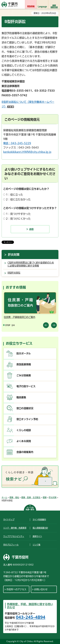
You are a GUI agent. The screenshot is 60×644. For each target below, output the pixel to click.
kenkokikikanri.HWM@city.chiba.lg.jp (27, 152)
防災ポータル (24, 353)
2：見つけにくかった (18, 219)
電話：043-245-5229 (17, 143)
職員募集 (21, 397)
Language (42, 6)
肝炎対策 (14, 255)
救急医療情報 (24, 364)
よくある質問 (24, 441)
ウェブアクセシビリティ (14, 536)
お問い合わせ (41, 589)
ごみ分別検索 (24, 375)
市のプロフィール (11, 545)
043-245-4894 (31, 617)
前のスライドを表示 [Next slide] (54, 325)
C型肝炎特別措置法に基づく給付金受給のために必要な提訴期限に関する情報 (31, 264)
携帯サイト (37, 536)
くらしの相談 (24, 430)
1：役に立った (14, 195)
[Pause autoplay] (7, 325)
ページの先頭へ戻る (30, 509)
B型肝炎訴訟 (14, 273)
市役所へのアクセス (16, 589)
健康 (45, 497)
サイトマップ (9, 520)
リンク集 (36, 545)
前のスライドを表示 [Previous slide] (46, 325)
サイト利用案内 (39, 520)
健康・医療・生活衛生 (31, 497)
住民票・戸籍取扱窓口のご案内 (20, 317)
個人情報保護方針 (40, 528)
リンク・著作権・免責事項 (15, 528)
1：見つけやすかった (18, 214)
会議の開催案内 (25, 452)
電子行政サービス (26, 386)
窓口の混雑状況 (25, 408)
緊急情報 (31, 6)
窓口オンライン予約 (27, 419)
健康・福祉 (14, 497)
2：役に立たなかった (18, 199)
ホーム (4, 497)
